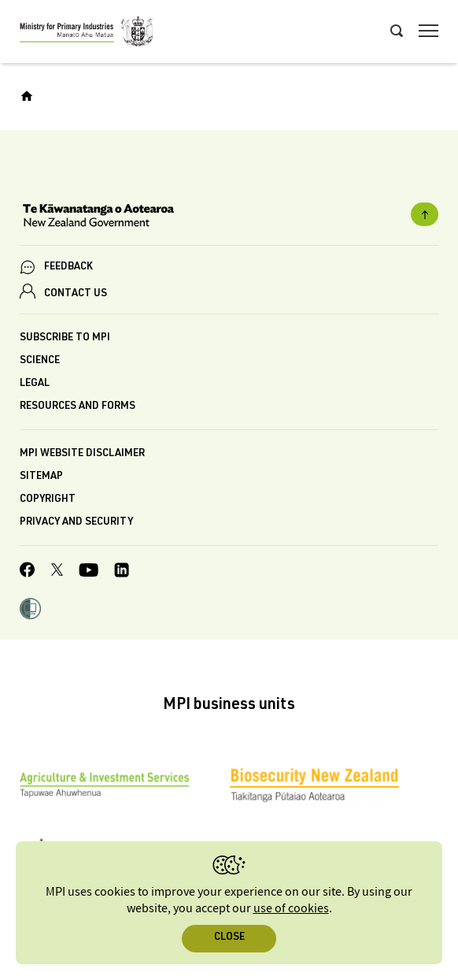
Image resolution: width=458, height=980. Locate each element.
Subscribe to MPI (65, 338)
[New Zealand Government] (229, 217)
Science (40, 361)
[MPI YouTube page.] (89, 572)
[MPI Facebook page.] (28, 572)
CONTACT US (76, 294)
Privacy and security (76, 523)
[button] (30, 611)
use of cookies (291, 909)
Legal (35, 384)
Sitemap (41, 477)
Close (229, 938)
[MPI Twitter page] (57, 572)
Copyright (48, 500)
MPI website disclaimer (82, 454)
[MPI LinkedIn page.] (122, 572)
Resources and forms (78, 407)
